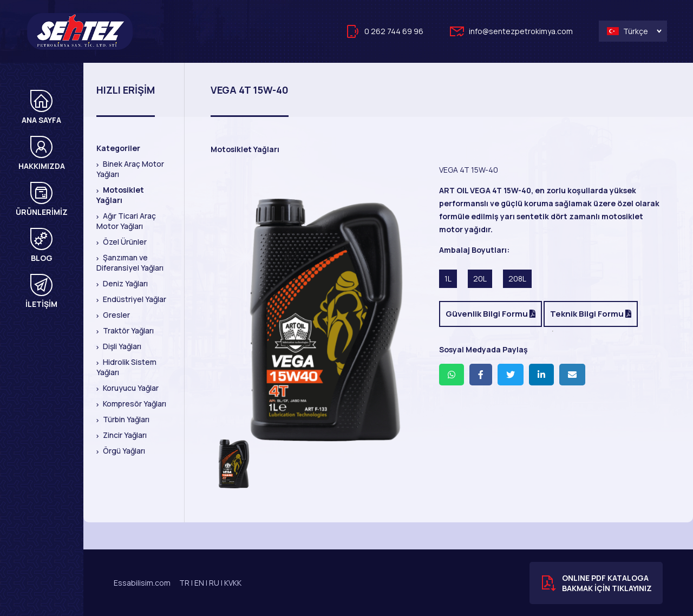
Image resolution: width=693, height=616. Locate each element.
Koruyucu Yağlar (130, 388)
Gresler (116, 315)
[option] (325, 319)
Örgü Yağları (123, 451)
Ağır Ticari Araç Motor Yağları (126, 221)
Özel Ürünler (124, 242)
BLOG (41, 245)
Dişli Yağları (121, 346)
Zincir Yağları (124, 435)
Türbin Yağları (125, 419)
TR (184, 583)
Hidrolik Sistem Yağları (126, 367)
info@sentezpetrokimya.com (521, 31)
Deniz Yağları (125, 283)
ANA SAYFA (41, 107)
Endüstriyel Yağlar (134, 299)
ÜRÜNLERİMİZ (42, 199)
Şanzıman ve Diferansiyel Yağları (130, 263)
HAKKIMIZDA (42, 153)
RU (214, 583)
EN (199, 583)
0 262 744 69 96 (394, 31)
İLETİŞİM (41, 291)
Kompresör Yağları (134, 404)
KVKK (233, 583)
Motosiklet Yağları (120, 195)
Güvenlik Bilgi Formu (491, 314)
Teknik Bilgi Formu (591, 314)
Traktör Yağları (128, 330)
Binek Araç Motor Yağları (130, 169)
